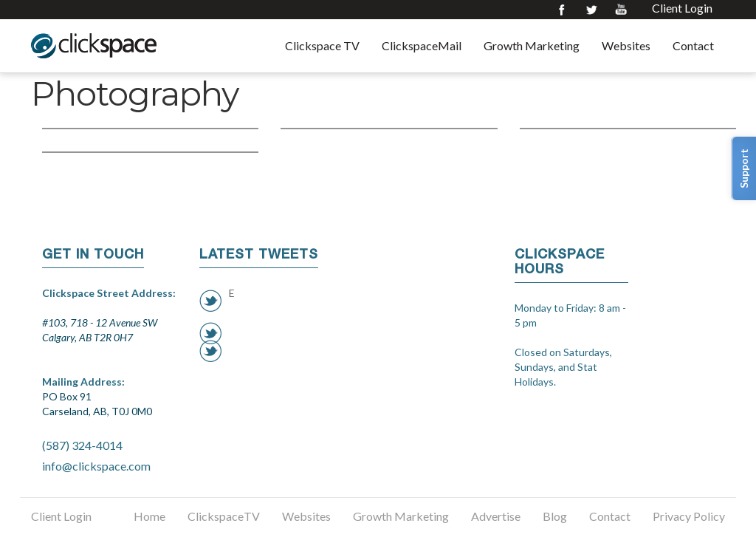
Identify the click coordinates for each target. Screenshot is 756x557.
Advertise (496, 516)
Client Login (682, 8)
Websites (626, 45)
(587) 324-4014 (82, 445)
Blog (555, 516)
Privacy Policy (689, 516)
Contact (693, 45)
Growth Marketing (532, 45)
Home (150, 516)
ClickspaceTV (224, 516)
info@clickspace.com (96, 466)
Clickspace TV (322, 45)
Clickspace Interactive (94, 46)
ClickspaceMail (422, 45)
